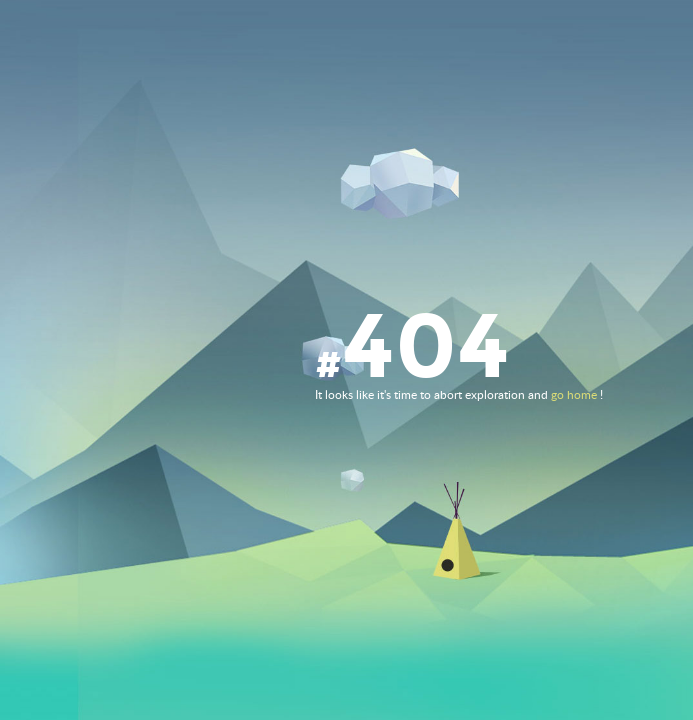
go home (574, 395)
